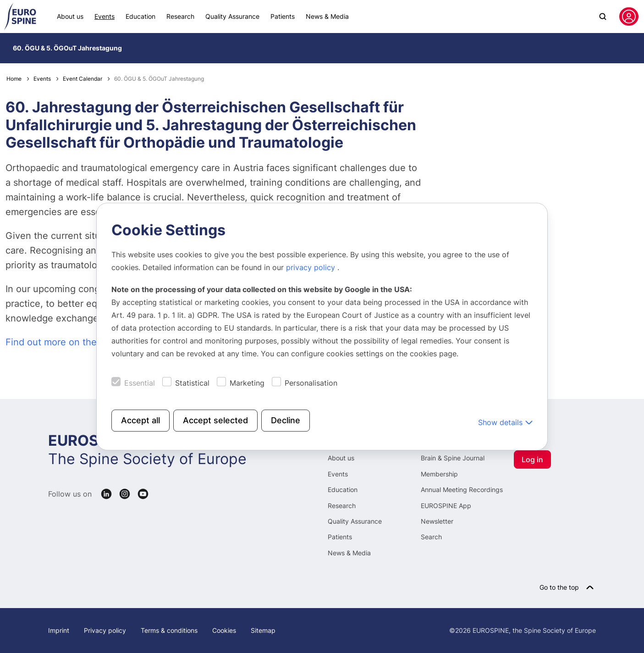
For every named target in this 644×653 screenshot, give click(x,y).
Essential (140, 383)
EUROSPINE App (446, 506)
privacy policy (312, 267)
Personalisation (311, 383)
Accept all (140, 420)
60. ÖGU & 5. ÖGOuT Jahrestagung (67, 48)
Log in (532, 459)
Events (105, 16)
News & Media (327, 16)
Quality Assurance (232, 16)
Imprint (59, 630)
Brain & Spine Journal (453, 458)
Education (140, 16)
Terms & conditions (169, 630)
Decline (286, 420)
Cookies (224, 630)
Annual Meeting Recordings (462, 490)
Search (431, 537)
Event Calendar (83, 79)
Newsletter (437, 521)
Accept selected (215, 420)
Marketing (247, 383)
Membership (439, 474)
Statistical (192, 383)
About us (70, 16)
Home (14, 79)
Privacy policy (105, 630)
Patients (283, 16)
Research (180, 16)
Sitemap (263, 630)
